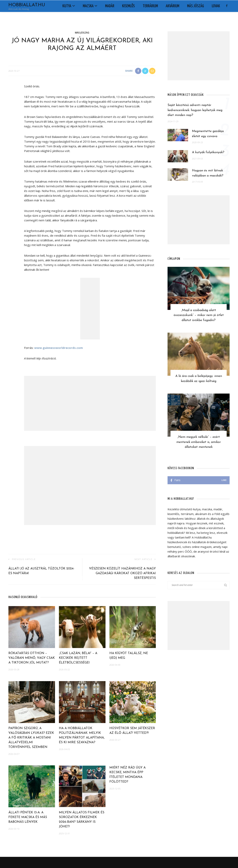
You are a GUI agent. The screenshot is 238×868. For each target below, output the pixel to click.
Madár (110, 6)
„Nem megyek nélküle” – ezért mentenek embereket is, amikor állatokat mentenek (199, 442)
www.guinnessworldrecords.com (59, 348)
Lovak (216, 6)
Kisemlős (128, 6)
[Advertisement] (90, 403)
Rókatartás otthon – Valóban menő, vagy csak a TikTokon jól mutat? (32, 658)
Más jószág (196, 6)
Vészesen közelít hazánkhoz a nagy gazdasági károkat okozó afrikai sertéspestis (122, 573)
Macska (88, 6)
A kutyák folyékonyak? (208, 152)
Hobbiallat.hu (27, 5)
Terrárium (150, 6)
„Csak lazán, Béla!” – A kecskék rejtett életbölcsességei (78, 658)
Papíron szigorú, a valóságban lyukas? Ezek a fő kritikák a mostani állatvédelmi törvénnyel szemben (31, 738)
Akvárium (173, 6)
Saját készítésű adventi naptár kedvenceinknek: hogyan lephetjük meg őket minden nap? (195, 110)
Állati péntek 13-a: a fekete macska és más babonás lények (28, 817)
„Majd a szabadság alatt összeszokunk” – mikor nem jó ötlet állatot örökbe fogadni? (199, 315)
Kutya (67, 6)
